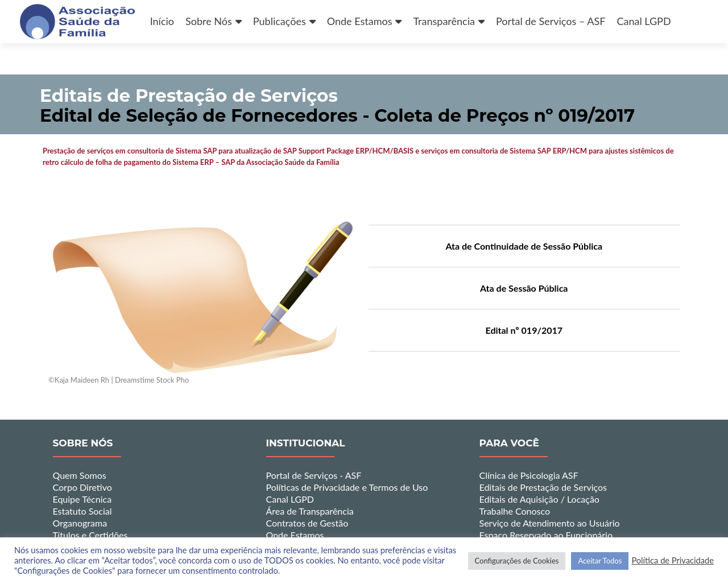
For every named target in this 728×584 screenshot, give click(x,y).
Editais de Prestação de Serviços (543, 487)
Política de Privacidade (673, 560)
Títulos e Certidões (90, 535)
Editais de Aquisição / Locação (539, 499)
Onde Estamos (360, 21)
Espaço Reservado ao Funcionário (546, 535)
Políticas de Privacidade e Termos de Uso (347, 487)
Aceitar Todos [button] (600, 561)
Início (162, 21)
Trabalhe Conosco (515, 511)
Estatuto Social (82, 511)
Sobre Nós (209, 21)
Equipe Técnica (82, 499)
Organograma (80, 523)
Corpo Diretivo (82, 487)
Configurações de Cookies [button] (517, 561)
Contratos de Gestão (307, 523)
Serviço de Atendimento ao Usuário (550, 523)
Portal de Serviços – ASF (551, 21)
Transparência (444, 21)
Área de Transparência (310, 511)
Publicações (280, 21)
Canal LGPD (644, 21)
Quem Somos (80, 475)
